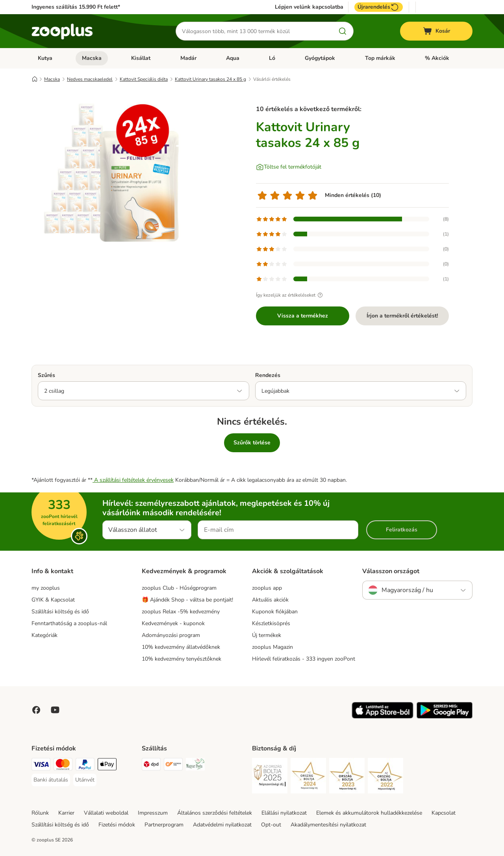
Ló (272, 58)
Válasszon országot (391, 571)
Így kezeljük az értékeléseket (290, 295)
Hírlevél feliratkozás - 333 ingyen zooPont (304, 659)
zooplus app (267, 588)
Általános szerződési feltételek (215, 813)
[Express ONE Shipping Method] (173, 766)
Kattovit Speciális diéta (144, 79)
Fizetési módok (117, 825)
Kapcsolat (444, 813)
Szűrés (46, 375)
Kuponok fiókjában (275, 612)
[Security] (270, 777)
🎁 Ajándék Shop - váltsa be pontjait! (187, 600)
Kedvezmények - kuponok (173, 623)
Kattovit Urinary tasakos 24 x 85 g (210, 79)
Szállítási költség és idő (60, 612)
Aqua (233, 58)
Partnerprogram (164, 825)
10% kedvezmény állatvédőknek (181, 647)
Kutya (45, 58)
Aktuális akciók (270, 600)
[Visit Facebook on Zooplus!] (36, 710)
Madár (188, 58)
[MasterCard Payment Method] (63, 766)
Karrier (66, 813)
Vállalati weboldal (106, 813)
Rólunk (40, 813)
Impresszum (153, 813)
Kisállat (141, 58)
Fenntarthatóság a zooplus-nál (69, 623)
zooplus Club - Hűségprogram (179, 588)
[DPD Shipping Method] (151, 766)
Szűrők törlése (252, 443)
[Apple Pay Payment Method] (107, 766)
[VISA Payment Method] (41, 766)
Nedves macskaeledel (90, 79)
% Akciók (437, 58)
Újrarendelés (379, 7)
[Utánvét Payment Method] (85, 780)
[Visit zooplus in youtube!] (55, 710)
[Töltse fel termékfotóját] (289, 167)
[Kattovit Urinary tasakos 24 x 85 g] (106, 171)
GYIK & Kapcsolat (53, 600)
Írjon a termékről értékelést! (402, 316)
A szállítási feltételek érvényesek (133, 480)
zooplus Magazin (272, 647)
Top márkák (380, 58)
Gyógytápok (320, 58)
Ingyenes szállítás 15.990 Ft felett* (76, 7)
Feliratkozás (402, 530)
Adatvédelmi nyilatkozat (222, 825)
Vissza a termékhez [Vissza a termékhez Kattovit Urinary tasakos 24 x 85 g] (303, 316)
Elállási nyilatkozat (284, 813)
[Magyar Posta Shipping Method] (195, 766)
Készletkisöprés (271, 623)
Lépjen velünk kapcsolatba (309, 7)
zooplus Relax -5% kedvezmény (181, 612)
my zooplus (46, 588)
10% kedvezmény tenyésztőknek (182, 659)
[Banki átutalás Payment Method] (51, 780)
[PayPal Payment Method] (85, 766)
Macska (92, 58)
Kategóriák (44, 635)
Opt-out (271, 825)
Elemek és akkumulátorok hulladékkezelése (369, 813)
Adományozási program (171, 635)
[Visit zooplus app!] (383, 717)
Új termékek (267, 635)
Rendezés (268, 375)
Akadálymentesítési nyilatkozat (328, 825)
